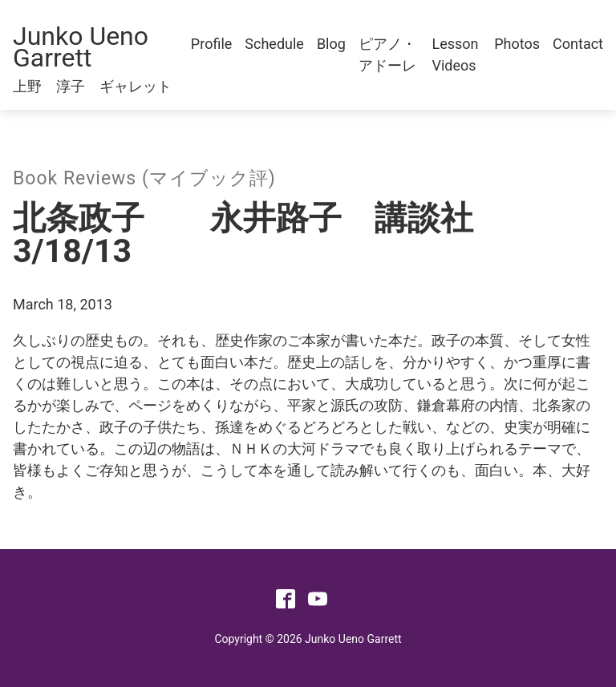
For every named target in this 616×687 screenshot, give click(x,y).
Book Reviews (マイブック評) (144, 178)
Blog (331, 44)
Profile (211, 44)
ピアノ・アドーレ (387, 55)
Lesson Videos (456, 55)
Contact (578, 44)
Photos (517, 44)
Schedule (274, 44)
